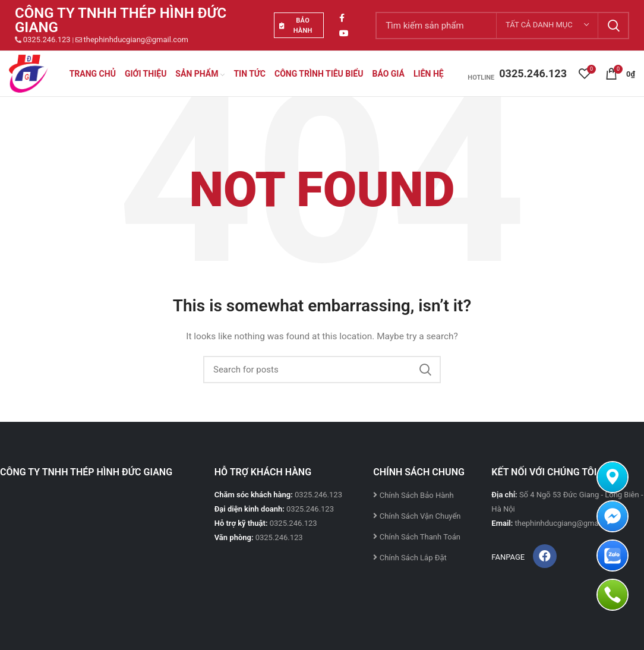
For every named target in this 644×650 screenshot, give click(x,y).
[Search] (322, 370)
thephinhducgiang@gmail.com (136, 40)
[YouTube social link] (344, 33)
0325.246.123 (47, 40)
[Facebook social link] (342, 18)
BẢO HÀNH (296, 26)
